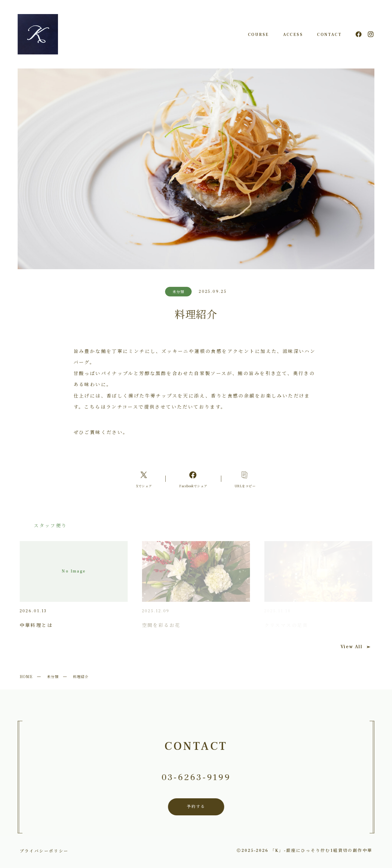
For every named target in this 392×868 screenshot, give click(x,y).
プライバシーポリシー (44, 851)
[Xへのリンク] (144, 479)
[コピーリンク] (245, 479)
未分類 (53, 676)
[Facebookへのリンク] (193, 479)
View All (356, 647)
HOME (26, 676)
